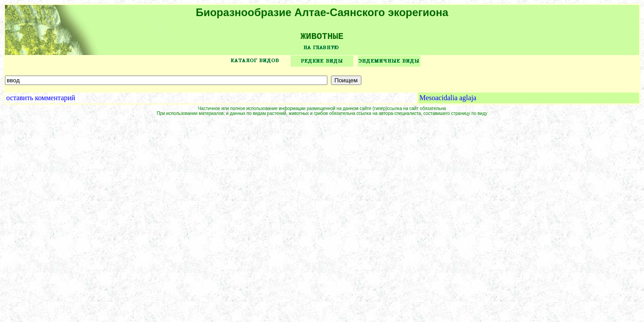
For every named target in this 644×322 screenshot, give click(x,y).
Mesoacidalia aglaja (448, 101)
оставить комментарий (41, 101)
